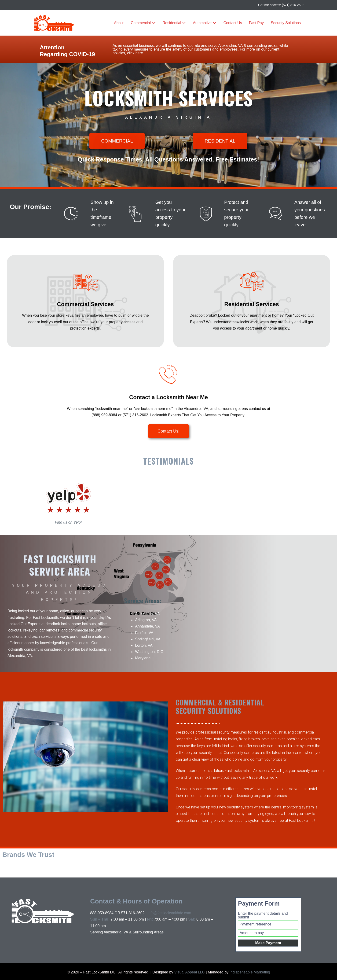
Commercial (143, 23)
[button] (117, 141)
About (119, 23)
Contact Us (233, 23)
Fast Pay (256, 23)
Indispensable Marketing (250, 972)
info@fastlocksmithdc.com (169, 913)
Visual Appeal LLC (189, 972)
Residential (174, 23)
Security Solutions (286, 23)
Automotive (205, 23)
